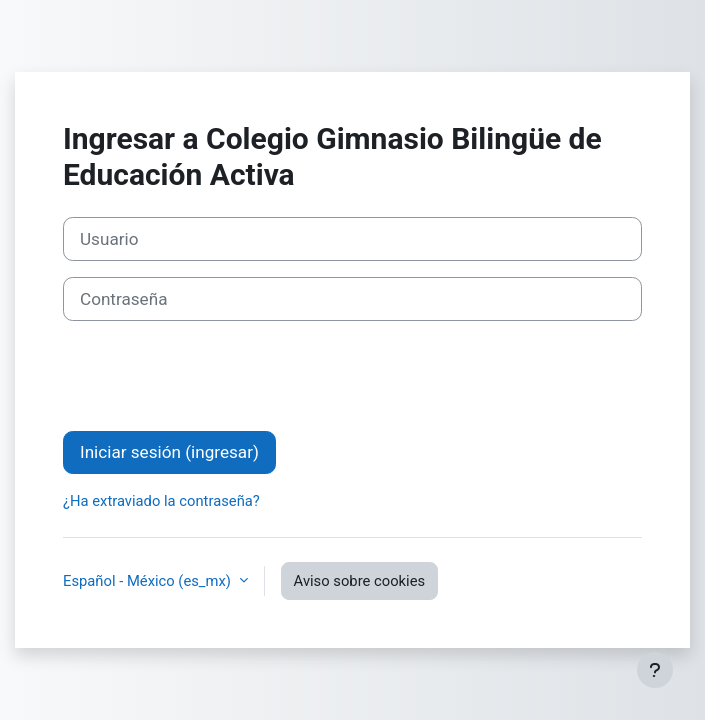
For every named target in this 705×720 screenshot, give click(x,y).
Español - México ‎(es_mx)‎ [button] (149, 581)
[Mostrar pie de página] (655, 670)
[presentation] (215, 376)
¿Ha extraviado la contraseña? (161, 501)
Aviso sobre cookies (360, 581)
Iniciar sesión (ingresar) (169, 452)
